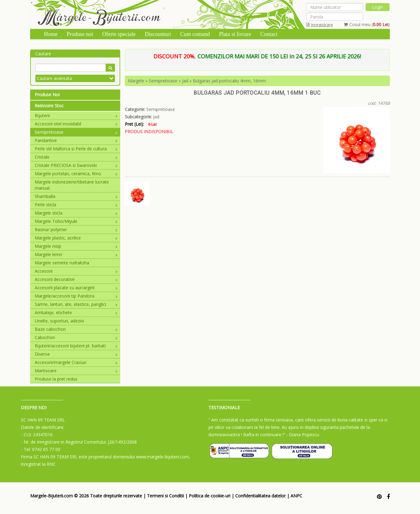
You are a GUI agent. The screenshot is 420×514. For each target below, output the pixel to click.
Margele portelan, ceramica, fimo (76, 174)
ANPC (296, 496)
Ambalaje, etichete (76, 312)
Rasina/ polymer (76, 229)
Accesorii (76, 271)
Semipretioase (76, 132)
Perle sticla (76, 205)
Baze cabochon (76, 329)
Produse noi (80, 34)
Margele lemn (76, 254)
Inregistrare (320, 25)
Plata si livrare (235, 34)
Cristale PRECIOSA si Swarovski (76, 165)
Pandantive (76, 140)
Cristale (76, 157)
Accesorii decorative (76, 279)
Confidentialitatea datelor (260, 496)
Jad (185, 81)
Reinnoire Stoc (49, 106)
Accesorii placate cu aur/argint (76, 288)
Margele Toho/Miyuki (76, 221)
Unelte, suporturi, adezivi (59, 321)
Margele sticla (76, 213)
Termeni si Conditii (165, 496)
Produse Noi (47, 95)
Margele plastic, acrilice (76, 238)
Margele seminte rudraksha (62, 263)
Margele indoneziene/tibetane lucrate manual (72, 185)
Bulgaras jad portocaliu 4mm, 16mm (229, 81)
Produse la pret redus (56, 379)
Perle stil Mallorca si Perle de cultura (76, 149)
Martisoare (76, 371)
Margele (136, 81)
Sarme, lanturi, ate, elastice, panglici (76, 304)
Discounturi (158, 34)
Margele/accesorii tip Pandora (76, 296)
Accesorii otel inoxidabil (76, 124)
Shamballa (76, 196)
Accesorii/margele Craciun (76, 362)
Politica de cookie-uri (210, 496)
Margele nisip (76, 246)
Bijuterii (76, 115)
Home (51, 34)
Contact (269, 34)
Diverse (76, 354)
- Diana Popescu (303, 435)
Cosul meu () (367, 24)
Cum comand (195, 34)
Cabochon (76, 337)
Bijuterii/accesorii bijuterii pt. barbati (76, 346)
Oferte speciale (119, 34)
